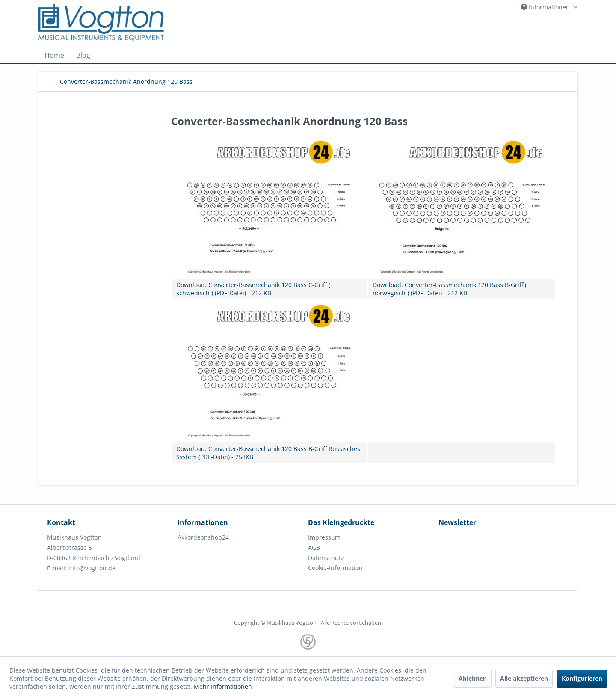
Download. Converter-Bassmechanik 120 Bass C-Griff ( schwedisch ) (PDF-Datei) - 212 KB (253, 289)
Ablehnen (473, 678)
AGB (314, 547)
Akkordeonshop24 (203, 537)
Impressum (324, 537)
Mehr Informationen (223, 687)
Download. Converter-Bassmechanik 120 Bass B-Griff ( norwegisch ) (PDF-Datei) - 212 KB (450, 289)
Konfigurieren (582, 678)
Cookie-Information (335, 568)
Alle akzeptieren (524, 678)
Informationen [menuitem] (546, 7)
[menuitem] (54, 55)
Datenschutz (326, 558)
